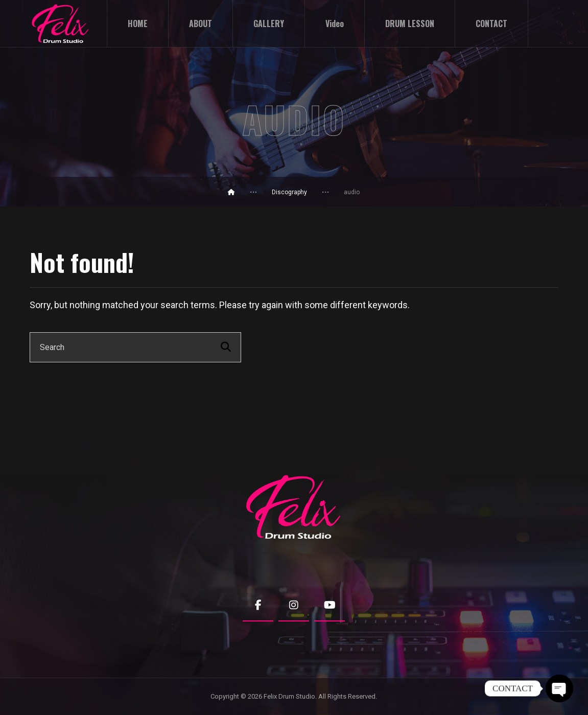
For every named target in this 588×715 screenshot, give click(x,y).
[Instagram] (294, 606)
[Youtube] (330, 606)
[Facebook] (258, 606)
